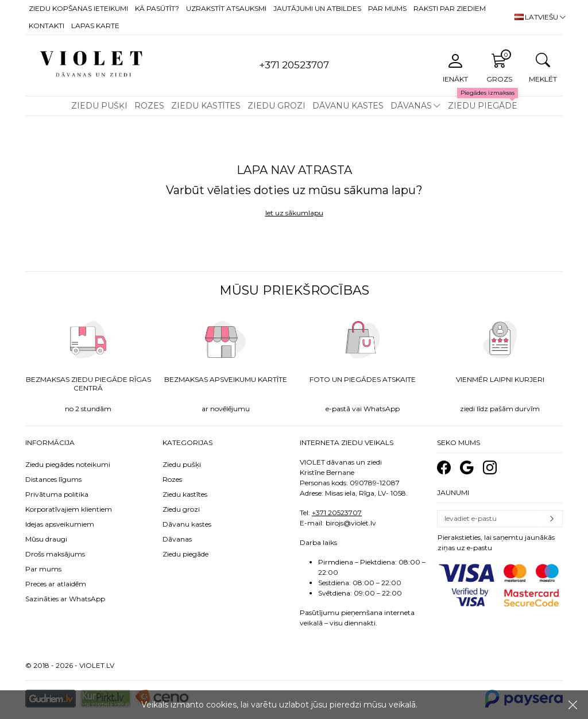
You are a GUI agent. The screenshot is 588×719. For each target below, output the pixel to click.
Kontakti (47, 26)
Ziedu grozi (276, 106)
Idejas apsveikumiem (60, 524)
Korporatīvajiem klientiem (69, 509)
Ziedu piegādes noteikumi (68, 464)
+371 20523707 (337, 513)
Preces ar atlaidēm (56, 584)
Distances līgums (53, 479)
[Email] (489, 519)
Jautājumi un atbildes (317, 8)
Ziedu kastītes (206, 106)
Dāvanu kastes (348, 106)
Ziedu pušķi (99, 106)
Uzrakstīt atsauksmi (226, 8)
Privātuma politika (57, 494)
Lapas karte (95, 26)
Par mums (387, 8)
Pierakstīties (552, 519)
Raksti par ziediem (450, 8)
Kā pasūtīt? (157, 8)
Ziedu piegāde (483, 106)
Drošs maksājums (55, 554)
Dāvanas (411, 106)
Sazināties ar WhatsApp (65, 599)
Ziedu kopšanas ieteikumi (78, 8)
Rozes (149, 106)
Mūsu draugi (46, 539)
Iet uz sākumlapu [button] (294, 213)
